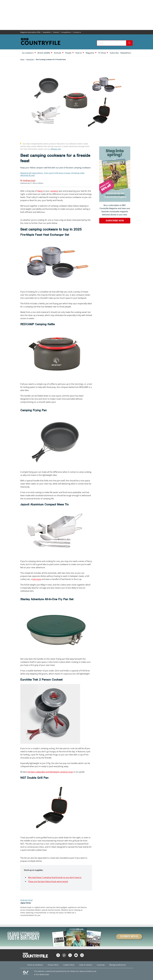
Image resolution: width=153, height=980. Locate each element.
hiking (40, 191)
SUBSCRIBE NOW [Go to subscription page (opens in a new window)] (115, 221)
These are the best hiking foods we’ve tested (48, 882)
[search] (129, 43)
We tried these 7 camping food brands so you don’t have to (55, 877)
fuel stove (37, 579)
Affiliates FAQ (56, 149)
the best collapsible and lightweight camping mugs (50, 772)
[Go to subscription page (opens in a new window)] (115, 201)
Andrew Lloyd (26, 900)
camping (54, 191)
